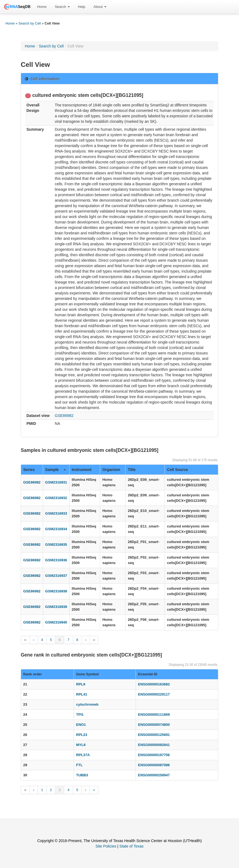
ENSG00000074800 (154, 725)
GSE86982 (64, 416)
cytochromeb (87, 704)
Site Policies (106, 846)
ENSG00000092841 (154, 745)
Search (62, 7)
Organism (111, 470)
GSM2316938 (56, 591)
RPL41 (82, 694)
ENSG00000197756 (154, 755)
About (100, 7)
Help (82, 7)
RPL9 (81, 684)
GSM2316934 (56, 529)
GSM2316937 (56, 576)
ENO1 (81, 725)
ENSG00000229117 (154, 694)
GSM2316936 (56, 560)
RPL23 (82, 735)
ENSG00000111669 (154, 715)
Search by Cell (30, 23)
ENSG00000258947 (154, 775)
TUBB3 (82, 775)
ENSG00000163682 (154, 684)
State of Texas (132, 846)
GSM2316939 (56, 607)
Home (42, 7)
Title (132, 470)
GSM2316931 (56, 482)
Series (29, 470)
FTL (79, 765)
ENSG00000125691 (154, 735)
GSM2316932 (56, 498)
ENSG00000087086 (154, 765)
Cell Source (177, 470)
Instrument (82, 470)
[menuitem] (42, 7)
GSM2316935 (56, 545)
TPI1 (80, 715)
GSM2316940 (56, 622)
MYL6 (81, 745)
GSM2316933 (56, 513)
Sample (56, 470)
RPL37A (83, 755)
